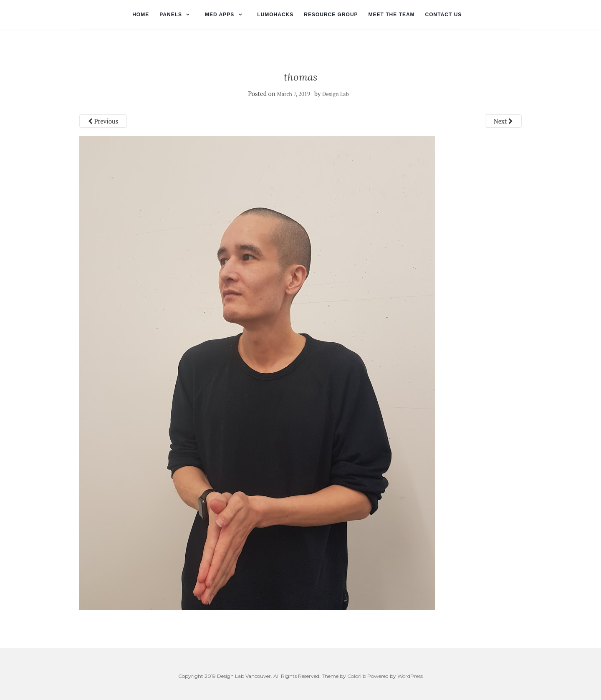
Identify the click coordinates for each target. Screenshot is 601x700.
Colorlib (357, 676)
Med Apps (220, 15)
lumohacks (275, 15)
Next (503, 121)
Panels (171, 15)
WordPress (410, 676)
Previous (103, 121)
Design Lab (336, 94)
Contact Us (444, 15)
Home (141, 15)
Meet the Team (392, 15)
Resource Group (331, 15)
